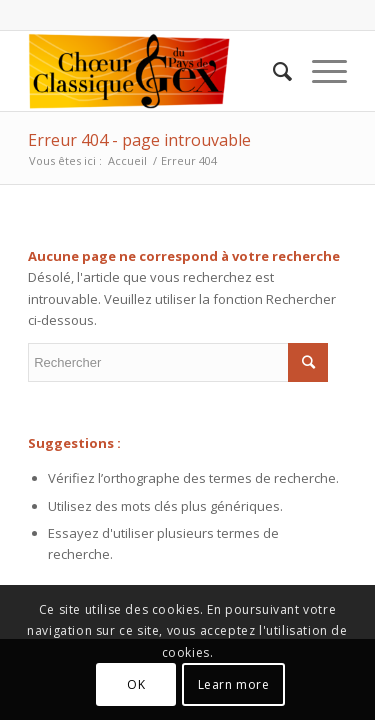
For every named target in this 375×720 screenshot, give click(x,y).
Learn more (234, 684)
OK (136, 684)
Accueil (127, 160)
